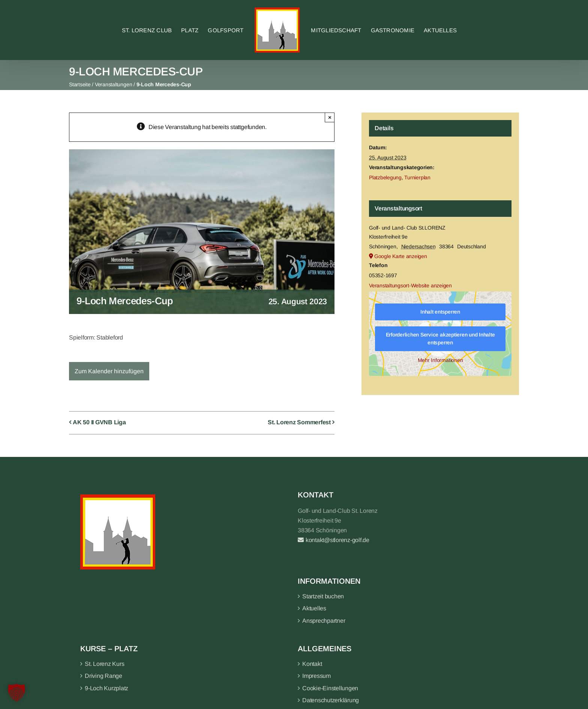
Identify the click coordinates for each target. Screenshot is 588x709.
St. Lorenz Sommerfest (299, 422)
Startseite (80, 84)
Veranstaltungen (113, 84)
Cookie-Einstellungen (330, 688)
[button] (16, 692)
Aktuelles (314, 608)
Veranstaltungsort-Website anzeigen (410, 285)
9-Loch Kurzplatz (106, 688)
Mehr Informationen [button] (440, 360)
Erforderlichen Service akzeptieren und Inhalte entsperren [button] (440, 339)
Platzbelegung (385, 177)
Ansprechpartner (324, 621)
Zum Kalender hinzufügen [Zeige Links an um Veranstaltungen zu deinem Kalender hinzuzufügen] (109, 371)
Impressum (316, 676)
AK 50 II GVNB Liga (99, 422)
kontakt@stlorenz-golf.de (334, 540)
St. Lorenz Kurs (104, 664)
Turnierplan (417, 177)
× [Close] (330, 117)
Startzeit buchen (323, 596)
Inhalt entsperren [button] (440, 312)
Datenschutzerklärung (331, 700)
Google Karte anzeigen (401, 256)
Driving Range (103, 676)
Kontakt (312, 664)
